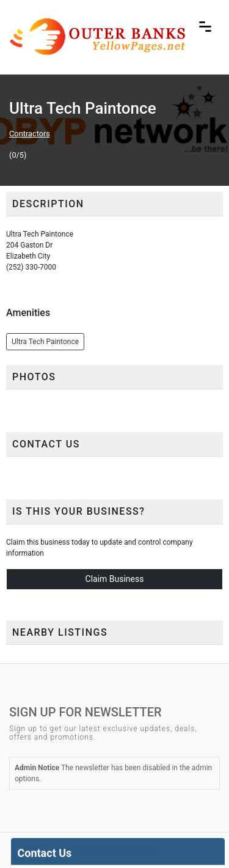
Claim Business (115, 579)
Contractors (30, 134)
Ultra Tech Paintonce (45, 342)
